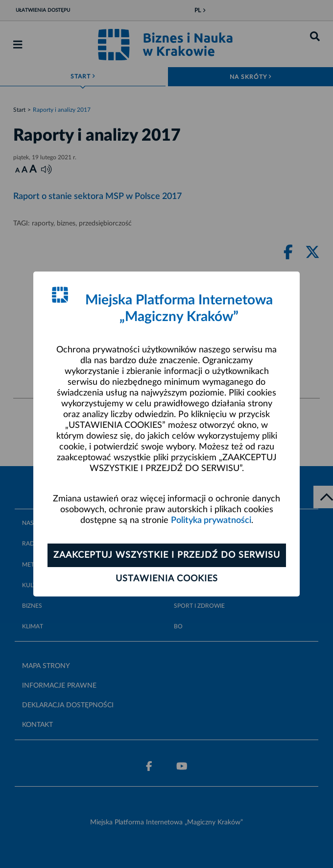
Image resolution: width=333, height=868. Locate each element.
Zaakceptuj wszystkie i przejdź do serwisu (167, 555)
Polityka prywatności (211, 521)
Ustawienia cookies (167, 579)
